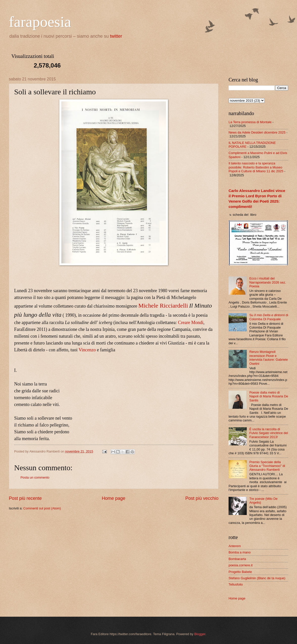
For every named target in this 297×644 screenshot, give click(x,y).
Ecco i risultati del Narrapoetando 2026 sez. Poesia (268, 282)
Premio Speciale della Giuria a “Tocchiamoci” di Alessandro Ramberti (267, 466)
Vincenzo (87, 350)
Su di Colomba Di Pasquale (269, 317)
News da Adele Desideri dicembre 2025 (257, 132)
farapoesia (40, 22)
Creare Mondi (191, 323)
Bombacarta (237, 559)
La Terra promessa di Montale (250, 122)
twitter (116, 36)
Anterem (235, 546)
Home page (114, 498)
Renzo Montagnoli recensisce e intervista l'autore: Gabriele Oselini (269, 358)
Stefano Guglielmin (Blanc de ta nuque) (257, 578)
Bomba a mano (240, 552)
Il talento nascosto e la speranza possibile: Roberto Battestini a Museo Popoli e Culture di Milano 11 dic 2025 (256, 167)
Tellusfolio (236, 584)
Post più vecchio (202, 498)
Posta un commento (35, 477)
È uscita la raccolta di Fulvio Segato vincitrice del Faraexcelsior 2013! (269, 433)
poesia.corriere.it (241, 565)
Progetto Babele (240, 572)
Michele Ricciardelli (163, 306)
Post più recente (25, 498)
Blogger (200, 634)
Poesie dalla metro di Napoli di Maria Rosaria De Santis (269, 396)
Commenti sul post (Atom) (42, 508)
